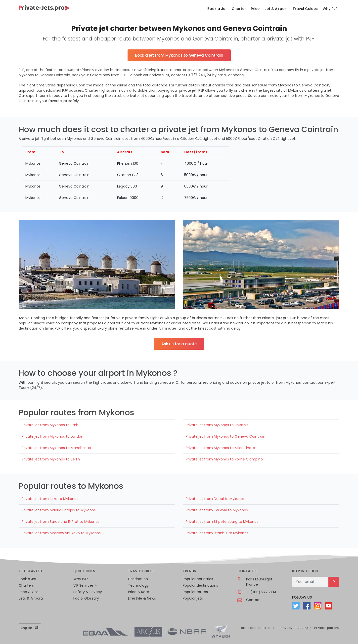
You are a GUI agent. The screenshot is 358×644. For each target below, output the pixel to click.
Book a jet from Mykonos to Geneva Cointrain (179, 55)
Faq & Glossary (86, 598)
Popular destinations (200, 585)
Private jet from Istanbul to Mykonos (217, 533)
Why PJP (330, 9)
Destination (138, 579)
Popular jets (193, 598)
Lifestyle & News (142, 598)
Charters (26, 585)
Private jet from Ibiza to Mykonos (50, 499)
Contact (253, 600)
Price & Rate (139, 592)
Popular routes (195, 592)
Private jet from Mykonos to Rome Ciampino (224, 459)
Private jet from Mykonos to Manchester (57, 448)
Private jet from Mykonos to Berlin (51, 459)
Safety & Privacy (88, 592)
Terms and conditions (257, 628)
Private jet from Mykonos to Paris (50, 425)
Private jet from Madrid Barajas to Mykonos (59, 510)
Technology (138, 585)
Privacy (287, 628)
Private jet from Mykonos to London (52, 436)
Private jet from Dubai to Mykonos (215, 499)
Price (255, 9)
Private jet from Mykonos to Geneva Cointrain (225, 436)
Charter (239, 9)
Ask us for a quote (179, 344)
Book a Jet (217, 9)
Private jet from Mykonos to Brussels (217, 425)
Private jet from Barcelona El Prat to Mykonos (61, 522)
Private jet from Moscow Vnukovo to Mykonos (61, 533)
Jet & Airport (276, 9)
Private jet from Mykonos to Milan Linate (220, 448)
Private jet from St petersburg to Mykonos (222, 522)
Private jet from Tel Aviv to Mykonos (217, 510)
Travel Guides (305, 9)
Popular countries (198, 579)
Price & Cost (29, 592)
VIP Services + (85, 585)
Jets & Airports (31, 598)
